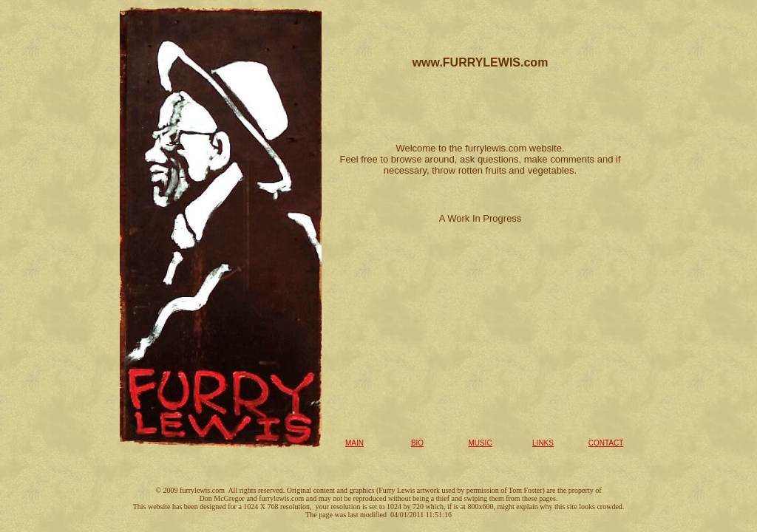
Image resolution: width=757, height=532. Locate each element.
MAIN (354, 443)
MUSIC (480, 443)
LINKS (543, 443)
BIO (417, 443)
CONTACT (606, 443)
